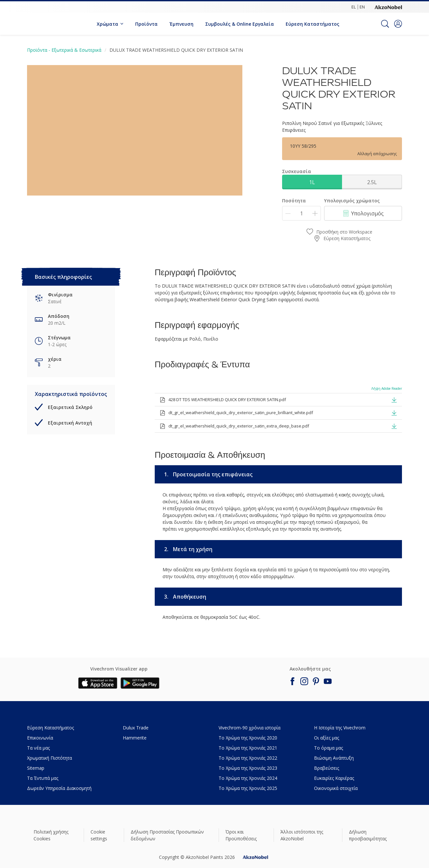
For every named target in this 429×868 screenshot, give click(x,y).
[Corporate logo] (388, 7)
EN (362, 7)
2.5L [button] (372, 182)
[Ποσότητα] (301, 213)
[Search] (385, 24)
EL (354, 7)
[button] (398, 24)
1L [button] (312, 182)
